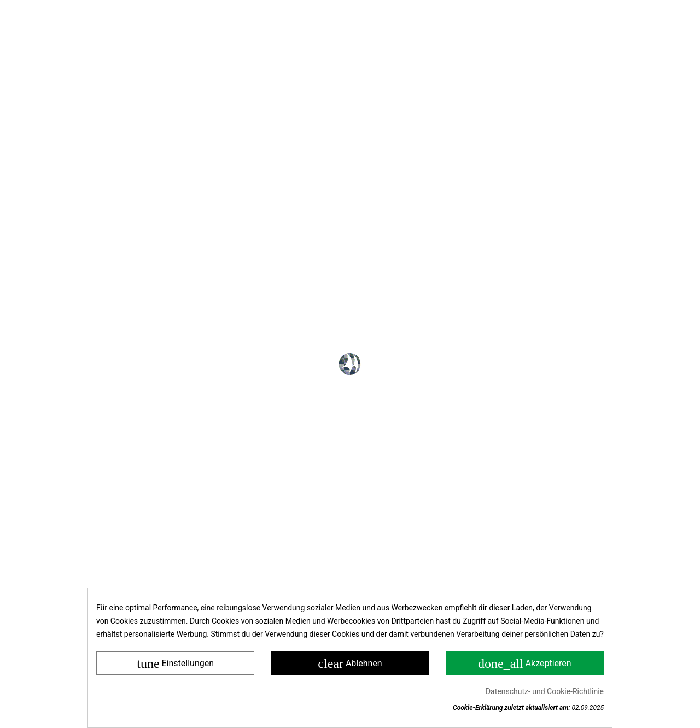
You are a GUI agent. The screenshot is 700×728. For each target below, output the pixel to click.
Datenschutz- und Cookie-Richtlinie (545, 691)
